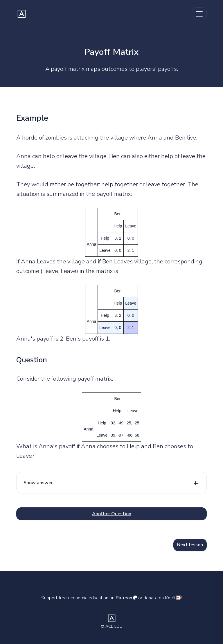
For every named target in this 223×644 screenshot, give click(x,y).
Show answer (38, 483)
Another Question (112, 514)
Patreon (126, 598)
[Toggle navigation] (199, 14)
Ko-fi (173, 598)
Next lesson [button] (190, 545)
